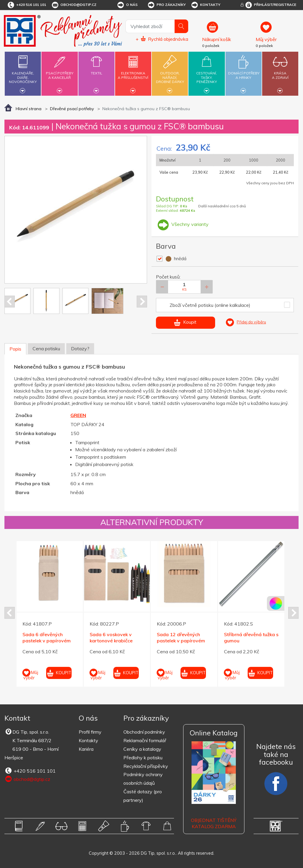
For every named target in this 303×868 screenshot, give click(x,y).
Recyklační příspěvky (146, 766)
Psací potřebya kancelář (59, 72)
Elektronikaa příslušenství (133, 72)
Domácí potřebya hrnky (244, 72)
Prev (10, 302)
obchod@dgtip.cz (74, 5)
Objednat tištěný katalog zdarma (214, 823)
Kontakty (206, 5)
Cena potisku (46, 348)
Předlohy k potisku (143, 758)
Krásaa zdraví (280, 72)
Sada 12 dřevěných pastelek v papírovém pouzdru (181, 641)
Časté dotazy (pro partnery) (143, 796)
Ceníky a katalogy (142, 749)
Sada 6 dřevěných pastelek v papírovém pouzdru (47, 641)
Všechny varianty (182, 224)
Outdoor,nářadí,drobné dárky (170, 73)
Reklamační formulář (145, 740)
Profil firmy (90, 732)
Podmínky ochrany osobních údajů (143, 779)
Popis (15, 349)
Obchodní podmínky (144, 732)
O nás (127, 5)
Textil (96, 70)
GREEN (78, 415)
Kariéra (86, 749)
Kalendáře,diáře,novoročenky (23, 73)
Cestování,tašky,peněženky (207, 73)
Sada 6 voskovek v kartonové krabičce (111, 637)
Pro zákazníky (166, 5)
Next (142, 302)
